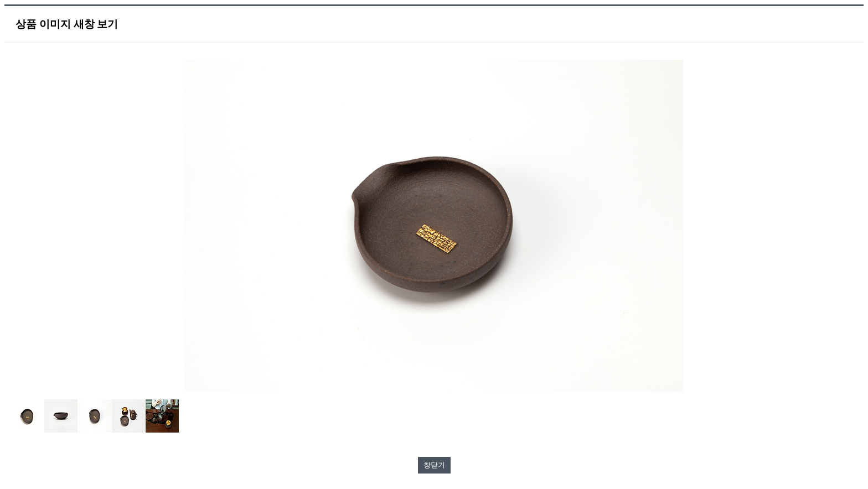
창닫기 (434, 465)
